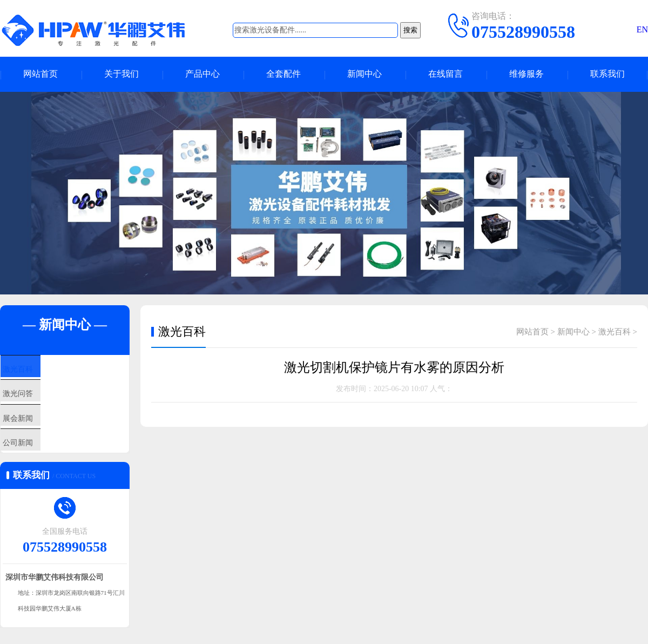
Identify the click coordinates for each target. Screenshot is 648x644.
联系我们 (607, 74)
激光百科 (42, 371)
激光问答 (42, 403)
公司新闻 (42, 467)
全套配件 (283, 74)
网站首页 (40, 74)
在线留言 (446, 74)
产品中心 (202, 74)
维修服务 (526, 74)
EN (642, 29)
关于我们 (122, 74)
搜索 (410, 30)
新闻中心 (364, 74)
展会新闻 (42, 435)
